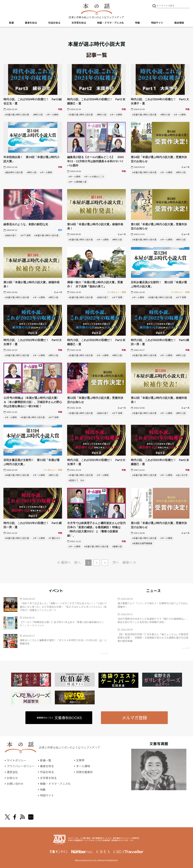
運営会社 (12, 772)
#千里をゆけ (54, 538)
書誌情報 (179, 23)
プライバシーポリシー (21, 766)
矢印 (104, 653)
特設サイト (157, 23)
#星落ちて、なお (76, 480)
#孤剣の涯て (11, 235)
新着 (11, 23)
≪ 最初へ (64, 562)
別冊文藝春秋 (84, 772)
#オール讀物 (52, 115)
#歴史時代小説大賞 (14, 172)
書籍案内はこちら (59, 718)
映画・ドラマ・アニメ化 (111, 23)
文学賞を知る (79, 23)
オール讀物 (83, 766)
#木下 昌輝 (25, 235)
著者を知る (31, 23)
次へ (116, 562)
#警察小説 (117, 547)
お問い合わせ (15, 784)
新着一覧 (46, 760)
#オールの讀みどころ (94, 177)
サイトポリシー (17, 760)
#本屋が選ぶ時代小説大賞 (17, 115)
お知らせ (12, 778)
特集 (137, 23)
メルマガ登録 (134, 718)
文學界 (80, 760)
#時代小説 (38, 115)
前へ (77, 562)
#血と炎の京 (182, 475)
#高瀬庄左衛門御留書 (142, 543)
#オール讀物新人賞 (78, 182)
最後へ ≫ (129, 562)
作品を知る (54, 23)
